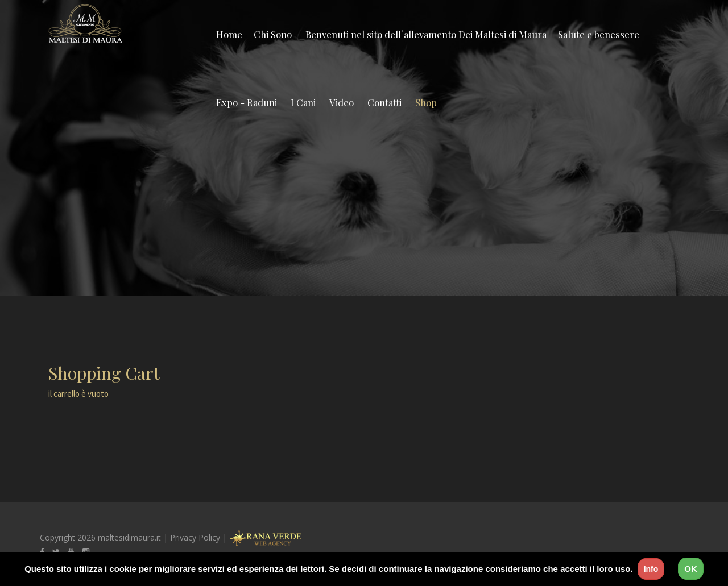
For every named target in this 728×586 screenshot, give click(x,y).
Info (651, 569)
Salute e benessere (599, 34)
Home (229, 34)
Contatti (384, 102)
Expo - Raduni (247, 102)
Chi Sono (273, 34)
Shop (426, 102)
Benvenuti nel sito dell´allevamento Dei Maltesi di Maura (426, 34)
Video (342, 102)
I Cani (303, 102)
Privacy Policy (195, 537)
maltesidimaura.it (129, 537)
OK (691, 569)
